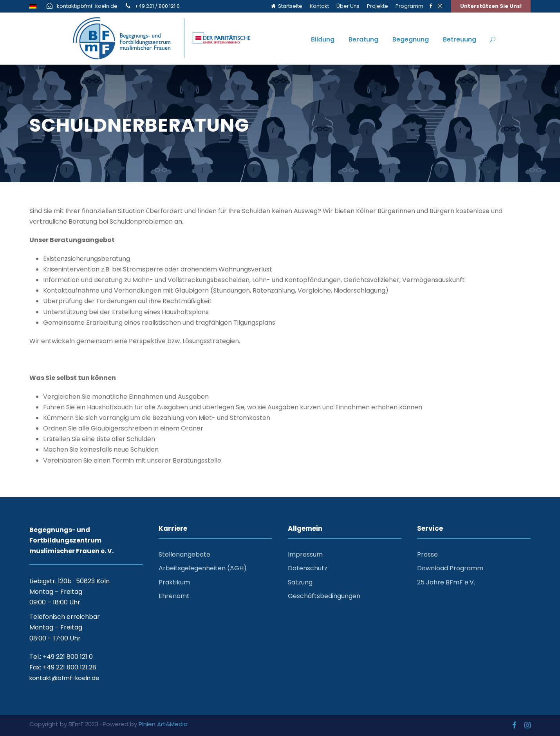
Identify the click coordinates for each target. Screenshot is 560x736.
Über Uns (348, 6)
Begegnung (411, 39)
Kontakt (319, 6)
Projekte (378, 6)
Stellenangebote (184, 554)
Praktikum (174, 582)
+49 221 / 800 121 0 (157, 6)
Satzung (300, 582)
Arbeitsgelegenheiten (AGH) (203, 568)
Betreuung (460, 39)
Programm (409, 6)
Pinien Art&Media (163, 724)
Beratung (363, 39)
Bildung (323, 39)
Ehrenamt (174, 596)
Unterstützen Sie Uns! (491, 6)
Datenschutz (308, 568)
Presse (427, 554)
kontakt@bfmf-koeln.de (87, 6)
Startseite (287, 6)
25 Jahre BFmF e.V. (446, 582)
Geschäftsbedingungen (324, 596)
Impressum (305, 554)
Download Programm (450, 568)
